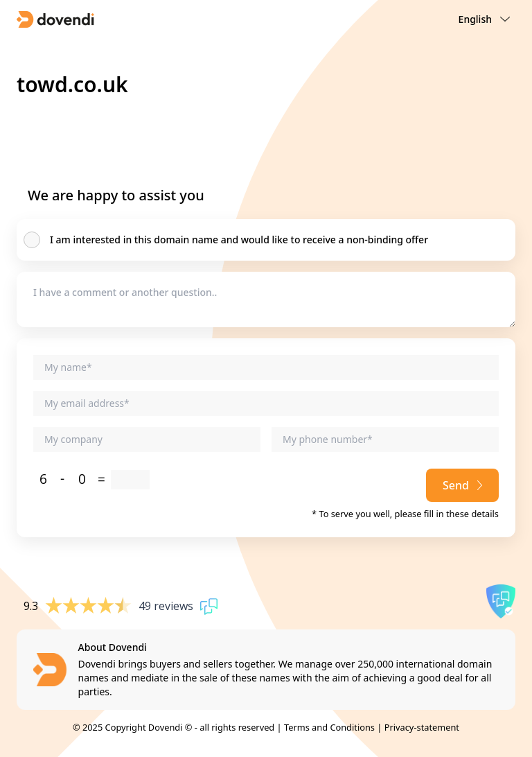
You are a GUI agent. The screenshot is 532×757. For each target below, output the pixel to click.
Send (462, 485)
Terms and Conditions (329, 727)
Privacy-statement (422, 727)
